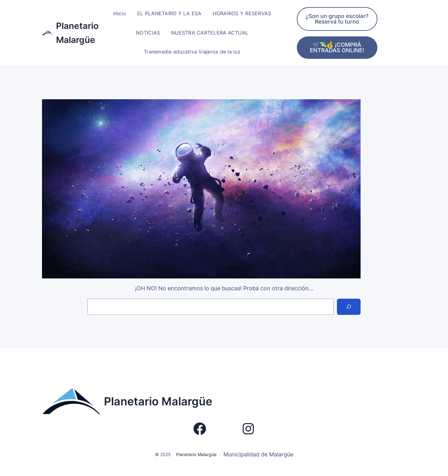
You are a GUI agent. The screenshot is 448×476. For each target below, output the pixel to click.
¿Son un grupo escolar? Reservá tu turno (337, 19)
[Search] (349, 307)
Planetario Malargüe (158, 401)
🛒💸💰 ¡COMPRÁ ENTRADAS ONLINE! (337, 47)
